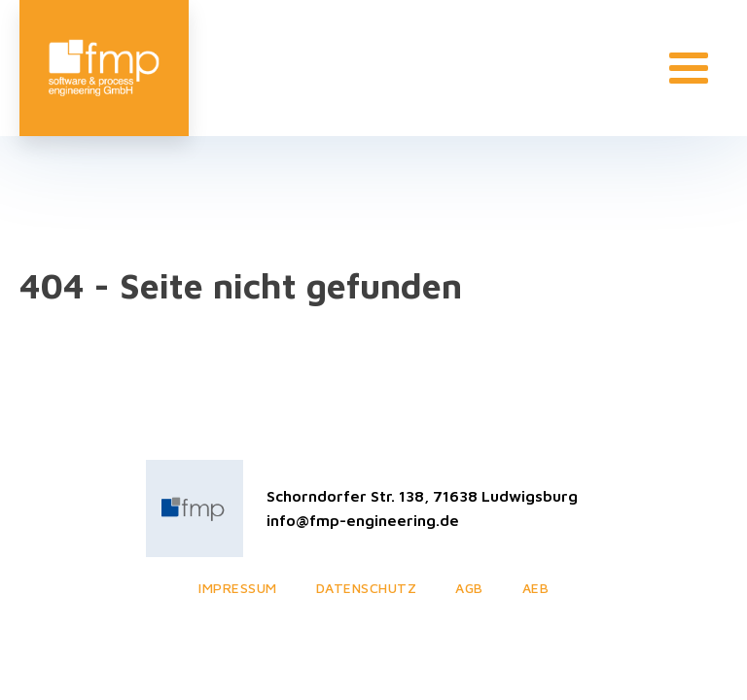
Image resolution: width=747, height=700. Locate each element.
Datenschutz (367, 588)
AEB (536, 588)
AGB (469, 588)
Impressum (238, 588)
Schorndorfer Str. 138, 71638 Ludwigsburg (422, 496)
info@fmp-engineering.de (363, 520)
